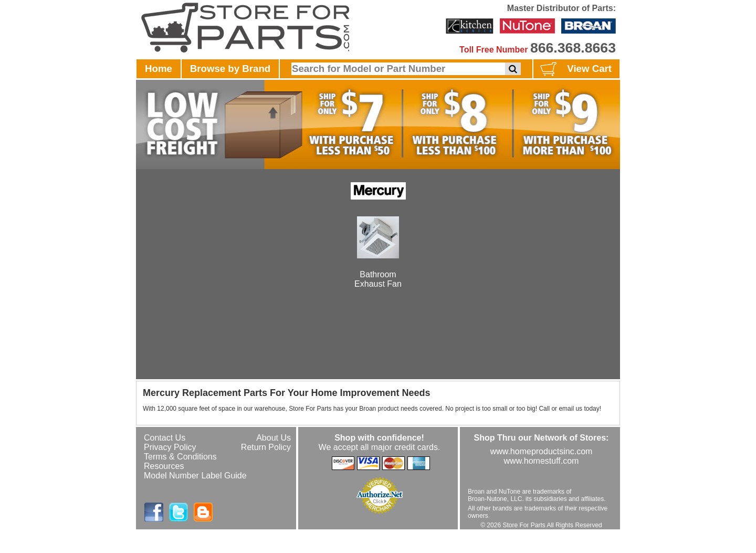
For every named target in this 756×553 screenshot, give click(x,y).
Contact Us (165, 438)
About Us (274, 438)
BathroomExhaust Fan (378, 270)
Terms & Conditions (180, 457)
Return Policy (266, 447)
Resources (164, 466)
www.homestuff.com (542, 461)
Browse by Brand (230, 69)
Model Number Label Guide (195, 476)
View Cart (575, 69)
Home (159, 69)
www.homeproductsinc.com (542, 451)
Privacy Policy (170, 447)
